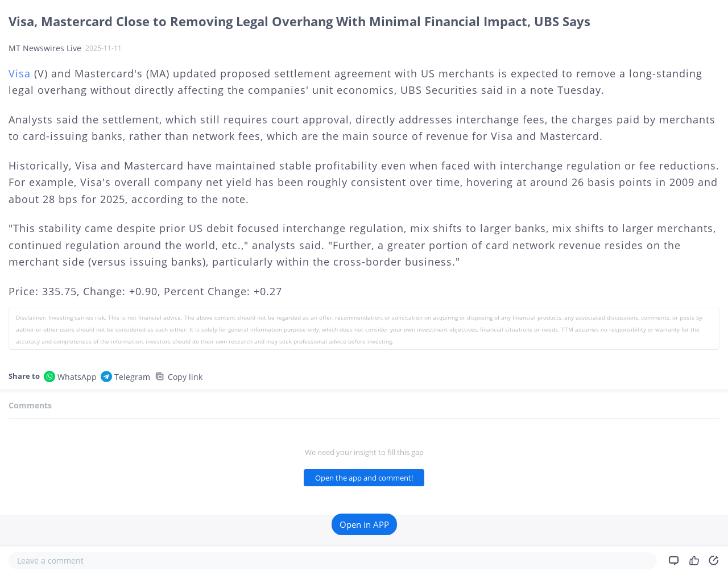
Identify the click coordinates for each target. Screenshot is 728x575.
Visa (20, 73)
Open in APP (364, 524)
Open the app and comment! (364, 478)
